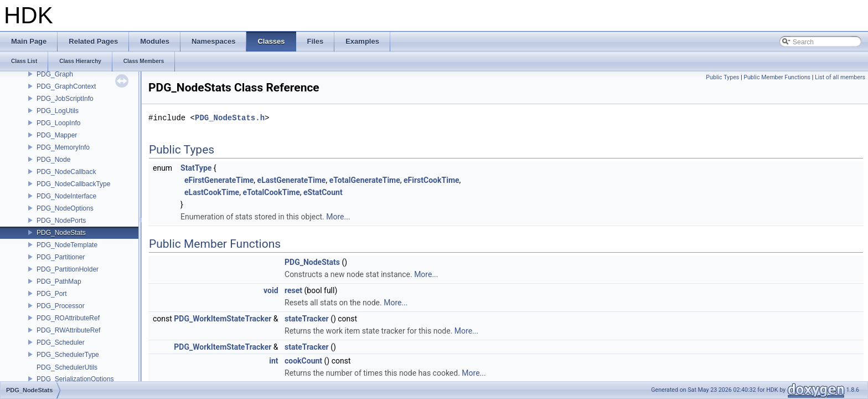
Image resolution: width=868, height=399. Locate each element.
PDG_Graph (55, 74)
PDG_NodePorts (61, 221)
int (273, 361)
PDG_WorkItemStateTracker (223, 319)
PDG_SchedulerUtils (67, 367)
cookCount (303, 361)
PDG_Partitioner (61, 257)
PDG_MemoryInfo (63, 147)
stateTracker (307, 319)
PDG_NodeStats (61, 233)
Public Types (722, 77)
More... (338, 217)
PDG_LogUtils (58, 111)
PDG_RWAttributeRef (68, 330)
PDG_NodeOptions (65, 208)
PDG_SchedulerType (68, 355)
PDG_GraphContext (66, 86)
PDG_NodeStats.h (230, 118)
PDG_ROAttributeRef (68, 318)
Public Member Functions (777, 77)
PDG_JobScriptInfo (65, 99)
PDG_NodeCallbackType (73, 184)
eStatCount (323, 192)
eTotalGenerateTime (365, 180)
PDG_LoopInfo (58, 123)
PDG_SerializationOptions (75, 379)
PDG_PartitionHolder (68, 269)
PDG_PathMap (59, 282)
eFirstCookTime (432, 180)
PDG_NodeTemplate (67, 245)
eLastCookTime (212, 192)
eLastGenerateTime (292, 180)
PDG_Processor (61, 306)
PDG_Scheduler (61, 342)
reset (293, 290)
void (271, 290)
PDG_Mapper (57, 135)
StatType (196, 168)
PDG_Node (53, 160)
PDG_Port (52, 294)
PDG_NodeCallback (66, 172)
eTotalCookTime (271, 192)
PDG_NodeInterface (66, 196)
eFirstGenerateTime (219, 180)
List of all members (840, 77)
